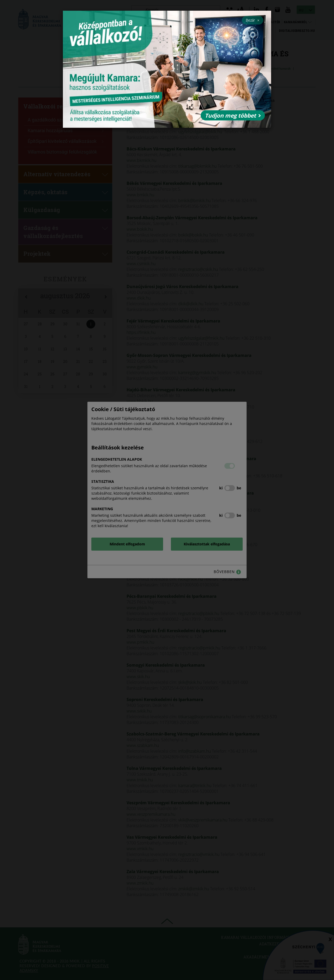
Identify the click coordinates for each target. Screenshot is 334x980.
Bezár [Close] (253, 20)
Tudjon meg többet (233, 115)
